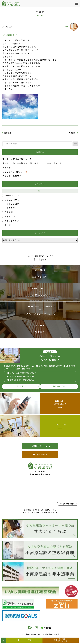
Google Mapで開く (67, 504)
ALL (40, 191)
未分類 (8, 225)
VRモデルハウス (12, 195)
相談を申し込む (59, 386)
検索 (75, 144)
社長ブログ (10, 208)
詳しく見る (21, 386)
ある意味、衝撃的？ (12, 176)
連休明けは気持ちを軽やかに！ (17, 159)
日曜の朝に (8, 167)
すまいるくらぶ (12, 221)
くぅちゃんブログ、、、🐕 (15, 172)
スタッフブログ (12, 204)
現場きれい (10, 216)
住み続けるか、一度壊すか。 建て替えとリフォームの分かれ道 (32, 163)
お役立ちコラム (12, 200)
